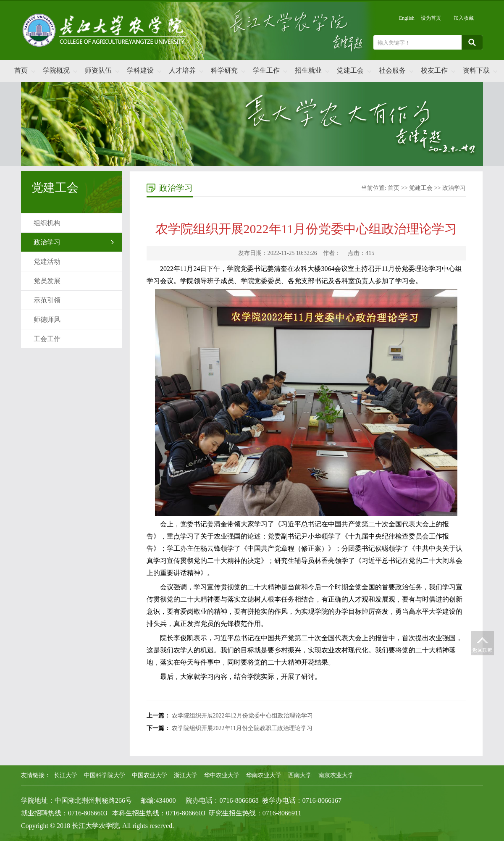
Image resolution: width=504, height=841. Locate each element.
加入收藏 (464, 18)
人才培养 (182, 70)
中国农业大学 (150, 775)
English (407, 18)
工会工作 (47, 339)
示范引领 (47, 300)
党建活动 (47, 261)
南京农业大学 (336, 775)
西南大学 (300, 775)
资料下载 (476, 70)
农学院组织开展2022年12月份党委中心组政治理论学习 (242, 716)
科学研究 (224, 70)
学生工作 (266, 70)
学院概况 (56, 70)
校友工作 (434, 70)
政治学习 (47, 242)
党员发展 (47, 281)
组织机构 (47, 223)
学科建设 (140, 70)
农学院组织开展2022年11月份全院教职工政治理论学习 (242, 728)
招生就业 (308, 70)
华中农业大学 (222, 775)
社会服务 (392, 70)
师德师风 (47, 319)
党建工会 (350, 70)
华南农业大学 (264, 775)
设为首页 (431, 18)
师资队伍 (98, 70)
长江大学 (66, 775)
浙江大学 (186, 775)
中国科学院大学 (105, 775)
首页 (21, 70)
